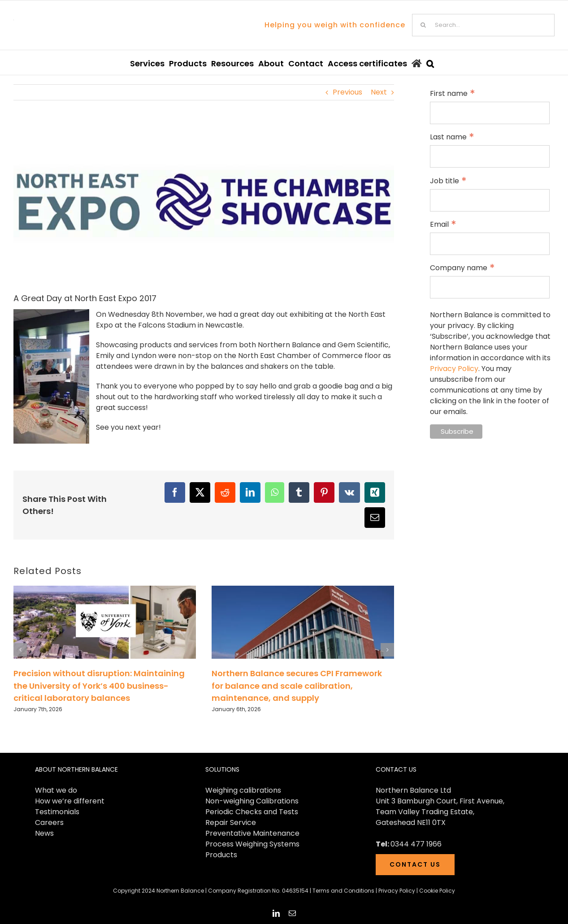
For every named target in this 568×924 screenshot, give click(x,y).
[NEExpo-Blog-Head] (204, 203)
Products (221, 855)
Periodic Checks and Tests (252, 812)
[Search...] (483, 25)
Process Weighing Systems (252, 844)
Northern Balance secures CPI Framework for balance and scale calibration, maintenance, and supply (297, 686)
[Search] (423, 25)
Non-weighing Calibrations (252, 801)
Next (379, 92)
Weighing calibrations (243, 790)
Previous (347, 92)
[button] (430, 63)
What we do (56, 790)
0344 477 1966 (416, 844)
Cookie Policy (437, 891)
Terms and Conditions (343, 891)
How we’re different (70, 801)
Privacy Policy (454, 369)
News (44, 833)
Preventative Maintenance (252, 833)
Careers (49, 823)
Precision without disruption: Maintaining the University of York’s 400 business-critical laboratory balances (99, 686)
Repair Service (231, 823)
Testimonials (57, 812)
